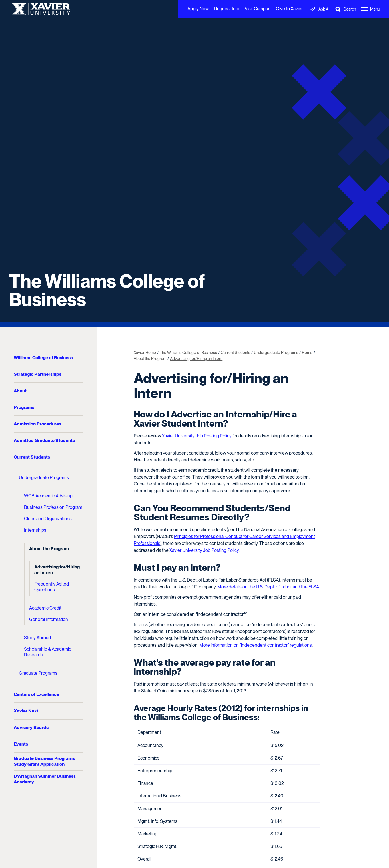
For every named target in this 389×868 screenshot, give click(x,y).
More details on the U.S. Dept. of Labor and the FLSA (268, 587)
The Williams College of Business (107, 290)
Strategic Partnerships (38, 374)
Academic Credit (45, 608)
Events (21, 744)
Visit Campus (258, 9)
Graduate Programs (38, 673)
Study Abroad (37, 638)
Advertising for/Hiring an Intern (57, 570)
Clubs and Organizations (48, 519)
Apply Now (198, 9)
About (20, 391)
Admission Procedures (37, 424)
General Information (49, 619)
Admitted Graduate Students (44, 440)
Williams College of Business (43, 358)
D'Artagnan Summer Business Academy (45, 779)
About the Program (49, 549)
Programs (24, 407)
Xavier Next (26, 711)
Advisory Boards (31, 727)
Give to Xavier (289, 9)
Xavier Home (145, 353)
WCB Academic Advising (48, 496)
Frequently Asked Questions (52, 587)
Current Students (32, 457)
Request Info (227, 9)
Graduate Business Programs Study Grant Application (44, 761)
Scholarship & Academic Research (48, 652)
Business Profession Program (53, 507)
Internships (35, 530)
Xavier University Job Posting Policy (197, 436)
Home (307, 353)
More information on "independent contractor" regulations (256, 645)
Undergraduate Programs (44, 478)
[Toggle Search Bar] (345, 9)
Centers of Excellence (36, 694)
